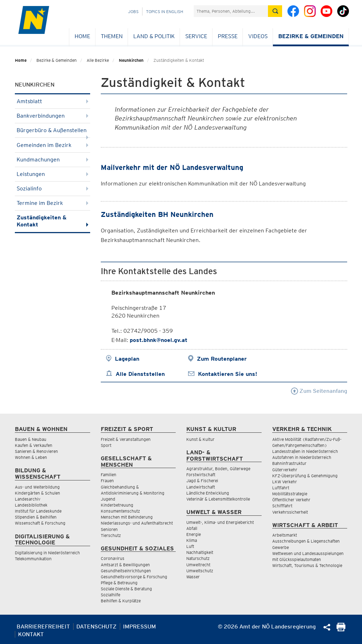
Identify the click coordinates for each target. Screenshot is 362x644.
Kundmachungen (52, 159)
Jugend (108, 499)
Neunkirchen (131, 60)
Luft (190, 546)
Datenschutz (97, 627)
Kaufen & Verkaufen (34, 445)
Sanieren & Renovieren (36, 451)
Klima (192, 540)
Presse (228, 36)
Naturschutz (198, 558)
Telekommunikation (33, 559)
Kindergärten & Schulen (37, 493)
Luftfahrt (281, 488)
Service (196, 36)
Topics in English (165, 11)
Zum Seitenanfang (319, 391)
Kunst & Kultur (200, 439)
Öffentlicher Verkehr (291, 500)
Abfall (192, 528)
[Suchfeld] (231, 11)
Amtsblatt (52, 101)
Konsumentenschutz (120, 511)
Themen (112, 36)
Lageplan (127, 359)
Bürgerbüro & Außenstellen (52, 132)
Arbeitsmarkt (285, 535)
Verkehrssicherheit (290, 512)
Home (82, 36)
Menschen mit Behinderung (127, 517)
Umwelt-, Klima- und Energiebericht (220, 522)
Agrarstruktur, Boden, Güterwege (218, 469)
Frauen (107, 481)
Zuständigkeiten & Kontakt (52, 221)
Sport (106, 445)
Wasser (193, 577)
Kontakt (31, 634)
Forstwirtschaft (201, 475)
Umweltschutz (200, 571)
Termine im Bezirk (52, 203)
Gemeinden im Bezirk (52, 145)
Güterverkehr (285, 470)
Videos (258, 36)
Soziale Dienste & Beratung (126, 589)
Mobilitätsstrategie (290, 494)
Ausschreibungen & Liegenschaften (306, 541)
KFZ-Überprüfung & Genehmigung (305, 476)
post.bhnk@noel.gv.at (159, 340)
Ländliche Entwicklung (208, 493)
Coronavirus (113, 558)
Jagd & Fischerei (202, 481)
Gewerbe (281, 547)
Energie (194, 534)
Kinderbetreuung (117, 505)
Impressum (139, 627)
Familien (109, 475)
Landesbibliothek (31, 505)
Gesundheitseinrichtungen (126, 571)
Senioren (109, 529)
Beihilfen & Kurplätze (121, 601)
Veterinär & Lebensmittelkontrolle (218, 499)
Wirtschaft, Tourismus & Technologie (307, 565)
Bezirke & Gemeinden (311, 36)
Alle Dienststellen (140, 374)
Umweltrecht (198, 565)
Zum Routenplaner (222, 359)
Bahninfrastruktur (289, 463)
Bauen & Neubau (31, 439)
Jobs (133, 11)
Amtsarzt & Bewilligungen (125, 565)
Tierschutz (111, 535)
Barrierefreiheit (43, 627)
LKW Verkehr (285, 482)
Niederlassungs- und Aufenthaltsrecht (137, 523)
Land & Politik (154, 36)
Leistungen (52, 174)
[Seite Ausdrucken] (341, 629)
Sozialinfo (52, 188)
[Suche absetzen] (275, 11)
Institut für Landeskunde (38, 511)
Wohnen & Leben (31, 457)
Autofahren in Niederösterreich (302, 457)
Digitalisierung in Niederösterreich (47, 553)
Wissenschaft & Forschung (40, 523)
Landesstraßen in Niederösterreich (305, 451)
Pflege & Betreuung (119, 583)
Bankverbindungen (52, 116)
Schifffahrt (282, 506)
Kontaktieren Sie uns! (227, 374)
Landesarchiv (28, 499)
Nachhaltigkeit (200, 552)
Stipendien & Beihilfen (36, 517)
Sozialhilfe (110, 595)
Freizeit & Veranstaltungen (126, 439)
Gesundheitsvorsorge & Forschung (134, 577)
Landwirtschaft (201, 487)
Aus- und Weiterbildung (37, 487)
